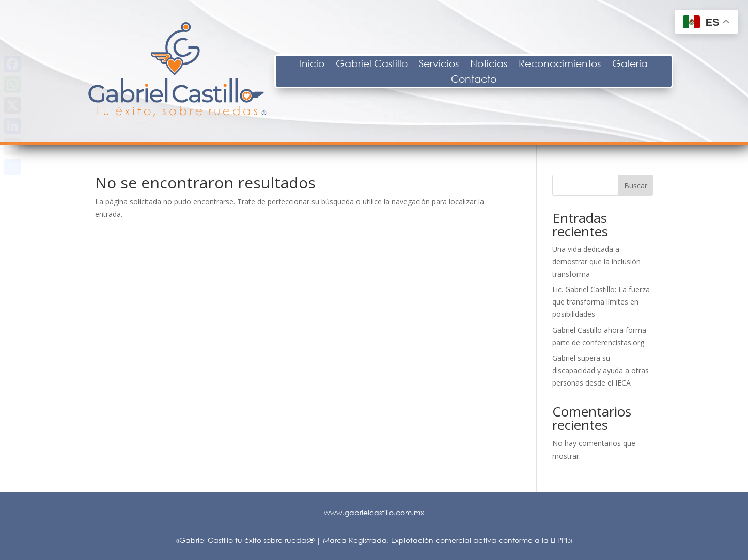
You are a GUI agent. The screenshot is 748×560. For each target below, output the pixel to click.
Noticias (564, 65)
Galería (705, 65)
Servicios (514, 65)
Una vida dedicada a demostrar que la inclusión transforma (596, 261)
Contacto (549, 80)
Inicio (387, 65)
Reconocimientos (635, 65)
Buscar (636, 186)
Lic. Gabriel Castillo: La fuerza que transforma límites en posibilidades (601, 302)
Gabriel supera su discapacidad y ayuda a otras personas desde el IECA (601, 370)
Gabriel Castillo (447, 65)
